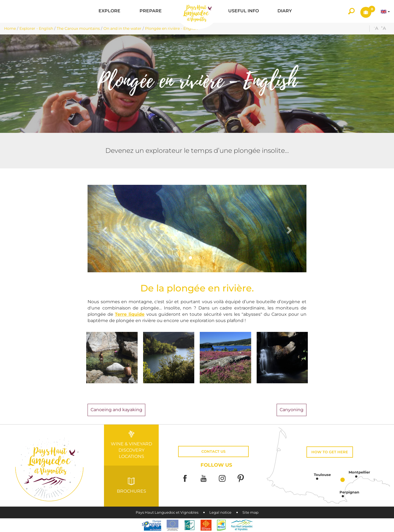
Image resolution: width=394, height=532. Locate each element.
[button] (109, 11)
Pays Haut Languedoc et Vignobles (167, 512)
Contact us (213, 451)
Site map (250, 512)
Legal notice (220, 512)
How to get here (330, 452)
